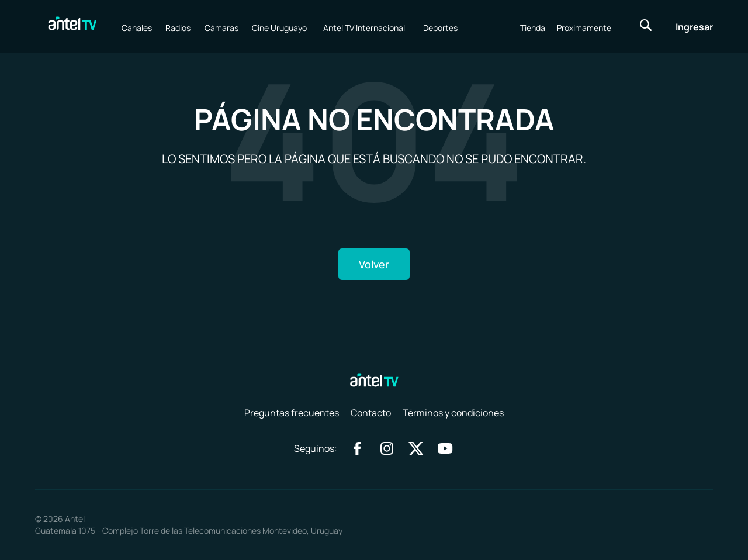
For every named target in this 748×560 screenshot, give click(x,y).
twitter (416, 448)
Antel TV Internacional (364, 28)
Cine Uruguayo (279, 28)
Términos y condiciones (453, 413)
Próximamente (584, 28)
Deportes (440, 28)
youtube (445, 448)
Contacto (371, 413)
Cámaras (221, 28)
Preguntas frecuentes (292, 413)
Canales (137, 28)
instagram (387, 448)
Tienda (533, 28)
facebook (358, 448)
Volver (374, 264)
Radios (178, 28)
